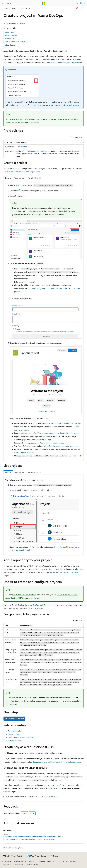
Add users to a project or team (57, 423)
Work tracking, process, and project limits (23, 172)
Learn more (53, 796)
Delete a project (14, 734)
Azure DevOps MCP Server (38, 605)
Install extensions (15, 741)
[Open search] (77, 3)
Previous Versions (20, 861)
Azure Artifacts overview (24, 452)
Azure (14, 8)
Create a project (11, 35)
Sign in (83, 3)
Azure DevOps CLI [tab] (34, 178)
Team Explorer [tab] (19, 178)
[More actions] (81, 8)
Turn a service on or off (71, 456)
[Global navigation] (2, 3)
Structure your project (14, 719)
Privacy (50, 861)
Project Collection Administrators (39, 151)
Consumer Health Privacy (66, 861)
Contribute (41, 861)
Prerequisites (10, 32)
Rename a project (15, 731)
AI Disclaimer (7, 861)
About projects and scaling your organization (64, 62)
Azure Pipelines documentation (53, 443)
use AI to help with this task (24, 119)
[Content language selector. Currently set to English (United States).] (13, 856)
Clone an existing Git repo (41, 440)
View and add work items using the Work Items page (59, 433)
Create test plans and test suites (65, 446)
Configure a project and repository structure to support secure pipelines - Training (33, 837)
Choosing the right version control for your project (48, 288)
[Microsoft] (44, 3)
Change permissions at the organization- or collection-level (56, 762)
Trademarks (18, 865)
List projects (10, 38)
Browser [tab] (8, 178)
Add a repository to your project (17, 41)
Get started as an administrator (20, 737)
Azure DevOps (25, 8)
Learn (6, 8)
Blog (31, 861)
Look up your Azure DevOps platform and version (58, 105)
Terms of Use (6, 865)
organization (22, 147)
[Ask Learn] (77, 8)
